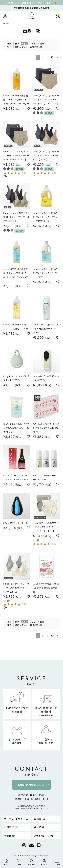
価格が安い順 (21, 47)
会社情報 (39, 827)
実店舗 (40, 819)
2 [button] (42, 57)
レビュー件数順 (37, 44)
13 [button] (52, 57)
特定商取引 (10, 836)
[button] (57, 58)
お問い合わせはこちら (31, 785)
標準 (17, 44)
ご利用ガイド (11, 827)
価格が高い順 (36, 47)
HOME (6, 23)
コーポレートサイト (16, 819)
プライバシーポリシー (45, 836)
